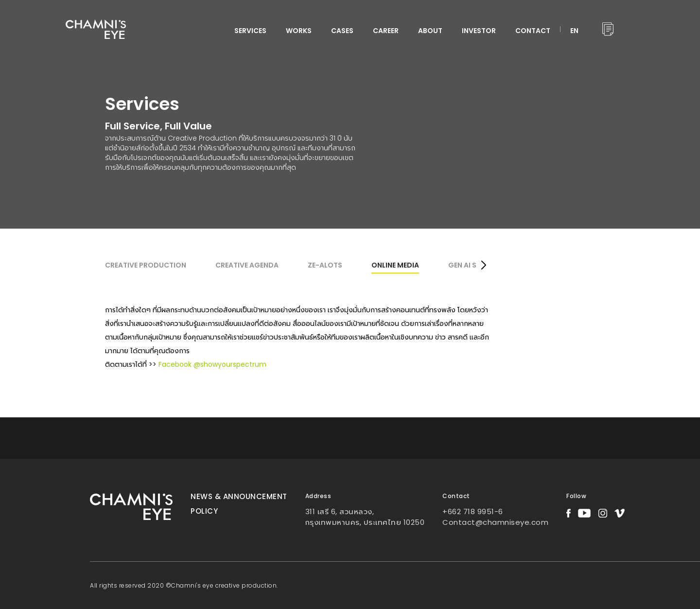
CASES (342, 31)
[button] (483, 266)
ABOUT (430, 31)
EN (574, 31)
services (250, 31)
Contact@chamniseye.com (495, 522)
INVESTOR (479, 31)
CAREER (386, 31)
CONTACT (533, 31)
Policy (204, 511)
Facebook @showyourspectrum (212, 364)
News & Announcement (239, 496)
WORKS (299, 31)
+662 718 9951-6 (473, 511)
